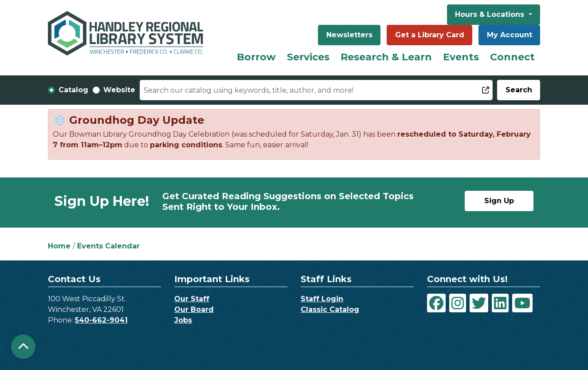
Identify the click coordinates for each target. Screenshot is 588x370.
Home (59, 246)
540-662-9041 (101, 320)
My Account (510, 35)
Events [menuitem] (461, 57)
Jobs (183, 320)
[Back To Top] (23, 347)
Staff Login (322, 299)
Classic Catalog (330, 309)
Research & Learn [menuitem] (386, 57)
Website (119, 90)
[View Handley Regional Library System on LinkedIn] (500, 303)
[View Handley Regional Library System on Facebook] (436, 303)
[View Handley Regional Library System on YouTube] (522, 303)
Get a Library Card (430, 35)
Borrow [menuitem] (256, 57)
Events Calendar (108, 246)
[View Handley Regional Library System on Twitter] (479, 303)
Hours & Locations (491, 14)
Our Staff (192, 299)
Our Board (194, 309)
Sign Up (499, 201)
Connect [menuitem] (512, 57)
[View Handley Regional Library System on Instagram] (458, 303)
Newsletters (349, 35)
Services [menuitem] (308, 57)
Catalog (73, 90)
